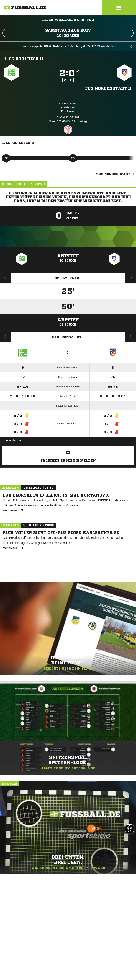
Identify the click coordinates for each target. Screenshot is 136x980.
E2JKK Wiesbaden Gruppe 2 (87, 20)
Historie (6, 336)
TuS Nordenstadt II (108, 88)
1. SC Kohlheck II (24, 59)
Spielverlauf (68, 278)
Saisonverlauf (131, 336)
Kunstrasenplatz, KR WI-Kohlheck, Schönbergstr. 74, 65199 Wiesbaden (76, 46)
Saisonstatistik (68, 337)
